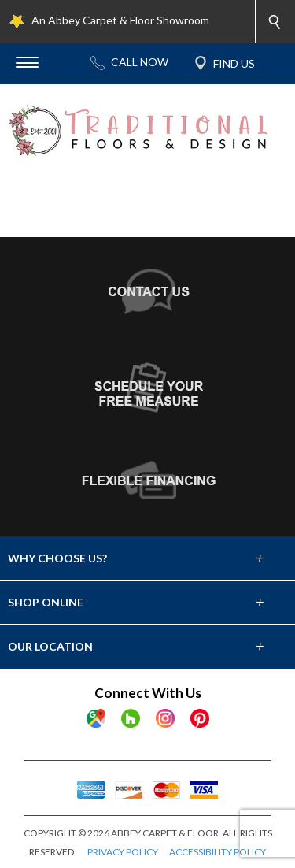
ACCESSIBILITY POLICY (218, 852)
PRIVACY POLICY (123, 852)
